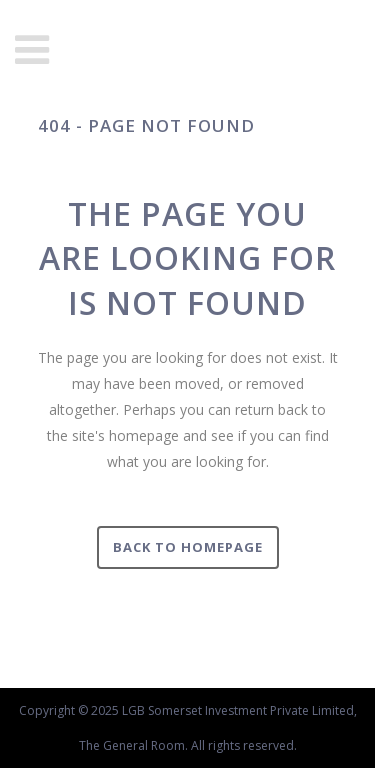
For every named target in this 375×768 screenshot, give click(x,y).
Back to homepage (188, 547)
